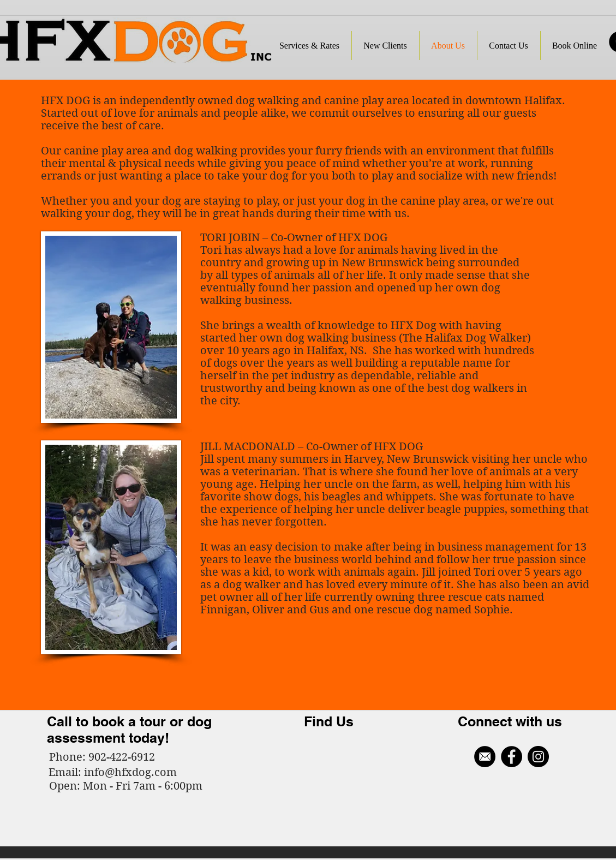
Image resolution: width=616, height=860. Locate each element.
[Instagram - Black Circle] (538, 757)
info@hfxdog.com (130, 772)
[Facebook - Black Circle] (512, 757)
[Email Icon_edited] (485, 757)
